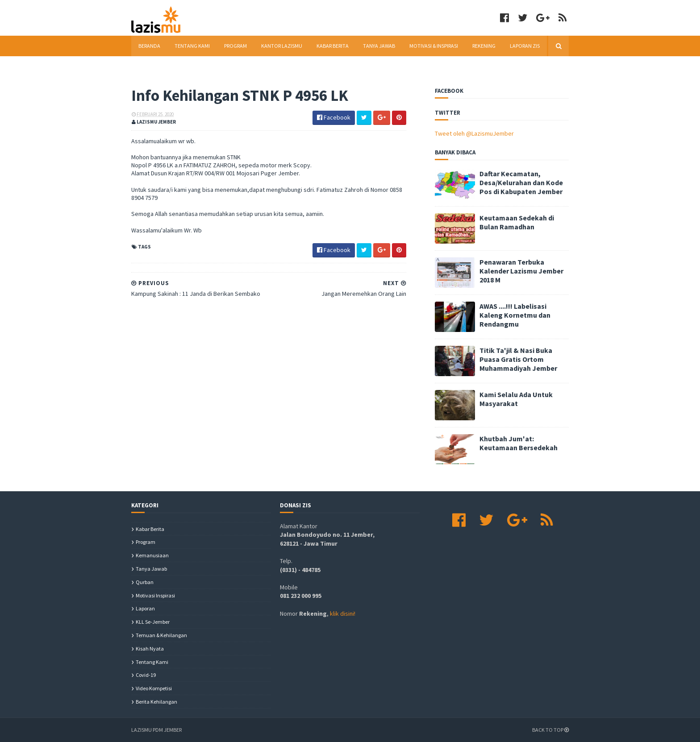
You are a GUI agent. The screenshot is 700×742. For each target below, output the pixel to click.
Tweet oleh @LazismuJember (474, 133)
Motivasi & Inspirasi (434, 46)
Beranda (149, 46)
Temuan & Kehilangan (161, 635)
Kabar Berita (333, 46)
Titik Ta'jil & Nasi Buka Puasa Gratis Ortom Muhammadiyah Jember (518, 359)
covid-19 (146, 675)
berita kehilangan (156, 702)
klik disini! (343, 613)
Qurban (145, 582)
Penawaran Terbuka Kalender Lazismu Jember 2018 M (521, 271)
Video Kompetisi (154, 688)
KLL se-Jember (153, 622)
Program (235, 46)
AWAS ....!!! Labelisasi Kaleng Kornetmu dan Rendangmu (515, 315)
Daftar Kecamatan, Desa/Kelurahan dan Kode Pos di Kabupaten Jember (521, 182)
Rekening (484, 46)
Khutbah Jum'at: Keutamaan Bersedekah (519, 443)
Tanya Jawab (379, 46)
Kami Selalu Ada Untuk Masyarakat (516, 399)
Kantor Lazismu (282, 46)
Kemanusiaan (152, 555)
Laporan (145, 608)
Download (153, 66)
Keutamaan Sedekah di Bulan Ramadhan (517, 222)
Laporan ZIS (525, 46)
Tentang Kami (192, 46)
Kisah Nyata (150, 649)
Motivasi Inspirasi (155, 595)
